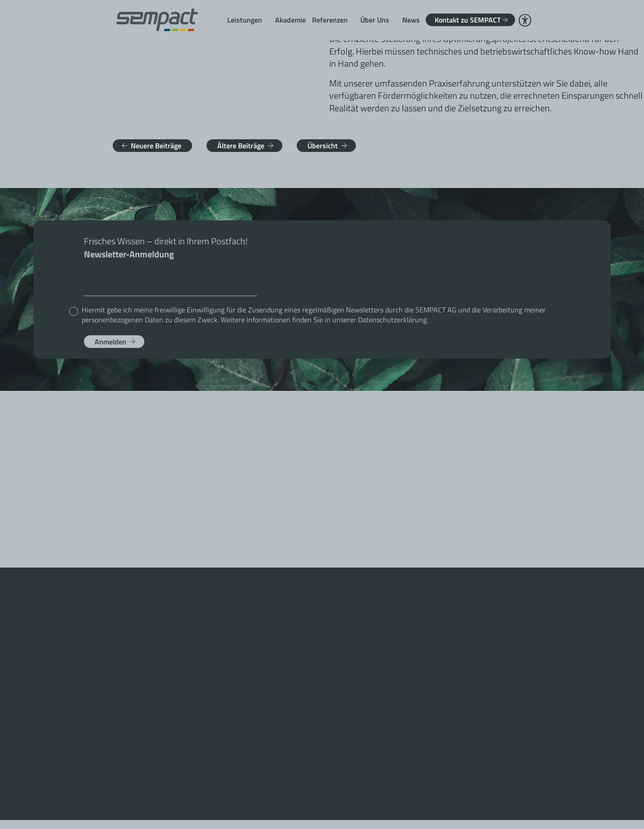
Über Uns (375, 20)
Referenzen (330, 20)
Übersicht (323, 146)
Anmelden (110, 341)
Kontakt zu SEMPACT (468, 20)
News (411, 20)
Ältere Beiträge (241, 146)
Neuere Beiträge (156, 146)
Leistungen (245, 20)
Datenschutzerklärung (392, 319)
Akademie (290, 20)
